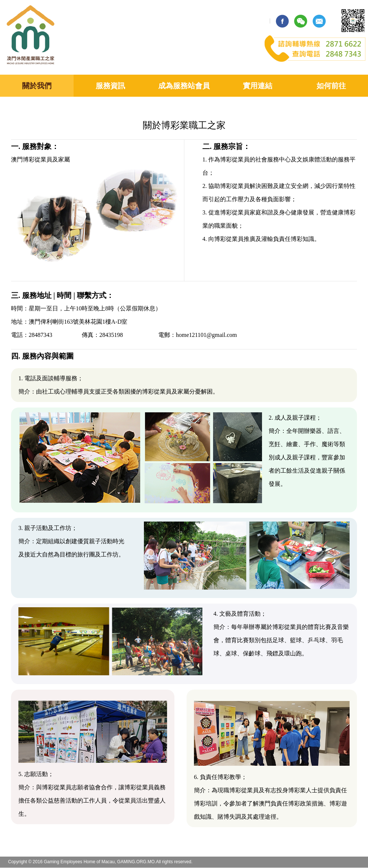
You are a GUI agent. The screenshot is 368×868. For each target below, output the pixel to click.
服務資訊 (110, 86)
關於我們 (37, 86)
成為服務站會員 (184, 86)
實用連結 (258, 86)
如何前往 (331, 86)
